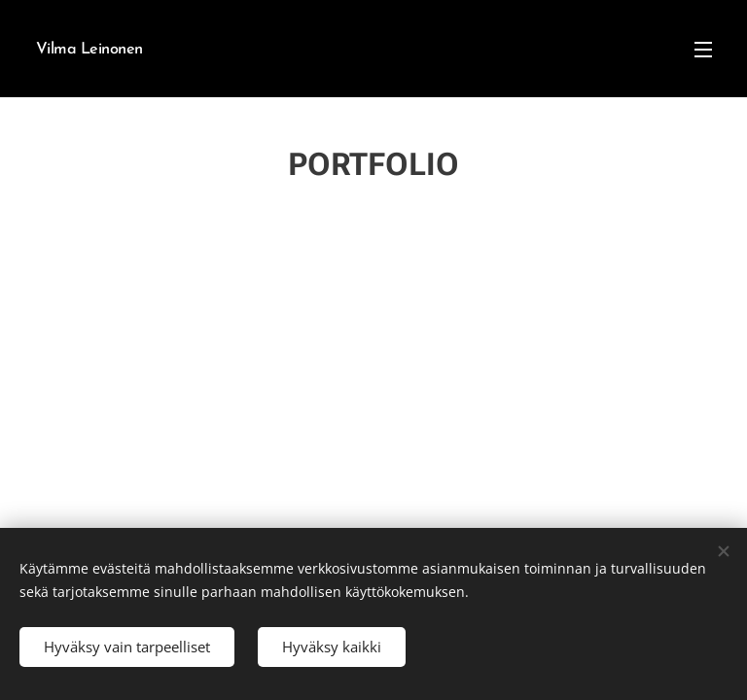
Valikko (703, 50)
